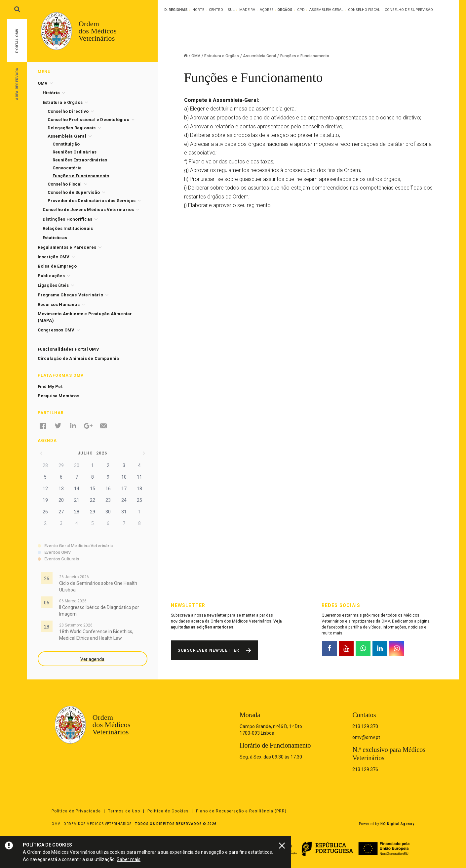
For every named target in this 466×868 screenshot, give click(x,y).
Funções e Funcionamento (81, 176)
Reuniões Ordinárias (75, 152)
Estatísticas (55, 238)
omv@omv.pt (366, 737)
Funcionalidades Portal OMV (68, 349)
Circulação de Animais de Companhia (78, 358)
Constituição (66, 144)
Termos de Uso (124, 811)
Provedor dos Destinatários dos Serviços (92, 201)
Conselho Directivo (68, 111)
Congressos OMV (56, 330)
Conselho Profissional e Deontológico (88, 120)
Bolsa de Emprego (57, 266)
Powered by (387, 824)
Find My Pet (50, 387)
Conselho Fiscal (364, 10)
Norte (198, 10)
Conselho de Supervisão (409, 10)
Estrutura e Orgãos (222, 56)
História (51, 93)
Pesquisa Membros (58, 396)
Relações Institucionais (68, 228)
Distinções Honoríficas (67, 219)
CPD (301, 10)
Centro (216, 10)
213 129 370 (365, 726)
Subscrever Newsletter (208, 650)
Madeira (247, 10)
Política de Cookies (168, 811)
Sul (231, 10)
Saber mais (129, 859)
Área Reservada (17, 84)
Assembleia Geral (326, 10)
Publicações (51, 276)
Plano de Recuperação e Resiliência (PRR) (241, 811)
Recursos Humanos (59, 304)
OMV (196, 56)
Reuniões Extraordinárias (80, 160)
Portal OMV (17, 41)
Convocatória (67, 168)
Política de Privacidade (76, 811)
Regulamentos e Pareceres (67, 247)
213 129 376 (365, 769)
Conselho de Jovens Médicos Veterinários (88, 210)
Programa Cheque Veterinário (70, 295)
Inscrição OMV (54, 257)
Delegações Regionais (72, 128)
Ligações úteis (53, 285)
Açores (267, 10)
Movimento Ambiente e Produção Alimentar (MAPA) (85, 317)
